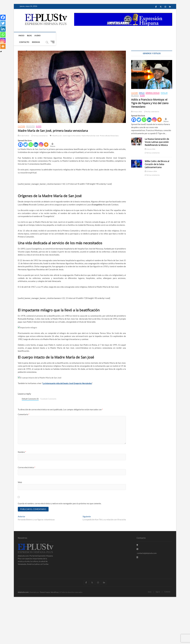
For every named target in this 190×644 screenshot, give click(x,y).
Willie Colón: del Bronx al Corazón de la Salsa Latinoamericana (157, 158)
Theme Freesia (45, 635)
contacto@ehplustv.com (147, 596)
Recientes (31, 120)
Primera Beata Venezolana (109, 129)
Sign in (158, 635)
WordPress (55, 635)
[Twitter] (26, 138)
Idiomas (61, 35)
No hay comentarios (40, 129)
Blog (30, 35)
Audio (38, 35)
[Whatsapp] (31, 138)
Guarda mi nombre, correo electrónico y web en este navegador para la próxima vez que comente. (60, 546)
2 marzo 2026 (150, 143)
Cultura (21, 120)
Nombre (22, 495)
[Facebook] (20, 138)
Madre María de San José (90, 129)
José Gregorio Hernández (72, 129)
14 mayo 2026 (137, 105)
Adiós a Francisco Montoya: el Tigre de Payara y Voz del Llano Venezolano (150, 97)
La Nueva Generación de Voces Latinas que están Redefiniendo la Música (157, 136)
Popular (164, 86)
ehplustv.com (23, 635)
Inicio (22, 35)
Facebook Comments (48, 442)
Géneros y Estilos (153, 86)
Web (20, 525)
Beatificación (57, 129)
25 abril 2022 (23, 129)
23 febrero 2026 (151, 165)
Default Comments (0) (30, 442)
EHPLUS (142, 86)
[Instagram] (41, 138)
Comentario (24, 457)
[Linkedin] (36, 138)
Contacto (49, 35)
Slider (39, 120)
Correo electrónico (27, 510)
